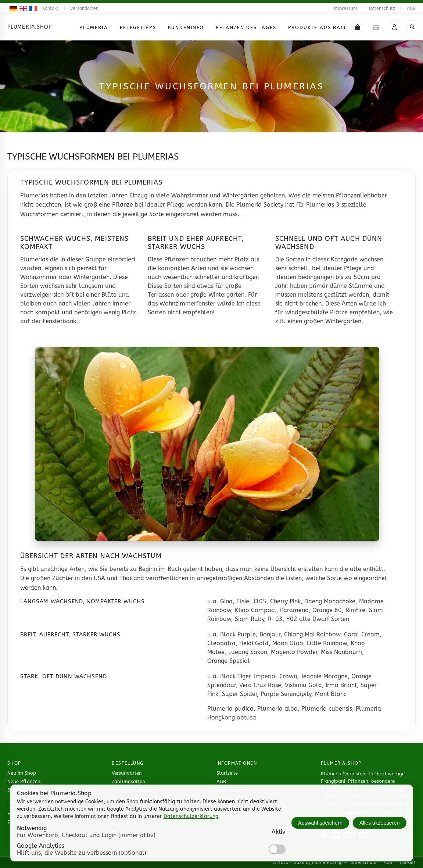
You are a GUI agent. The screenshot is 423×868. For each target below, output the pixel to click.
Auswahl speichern (320, 823)
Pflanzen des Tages (246, 27)
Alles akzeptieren (380, 823)
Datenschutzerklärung (191, 816)
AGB (411, 8)
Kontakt (50, 8)
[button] (358, 27)
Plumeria (94, 27)
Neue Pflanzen (24, 781)
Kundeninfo (186, 27)
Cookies (408, 862)
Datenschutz (382, 8)
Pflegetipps (138, 27)
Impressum (346, 8)
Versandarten (84, 8)
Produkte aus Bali (317, 27)
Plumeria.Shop (30, 27)
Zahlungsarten (128, 781)
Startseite (227, 773)
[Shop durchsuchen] (412, 27)
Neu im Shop (22, 773)
